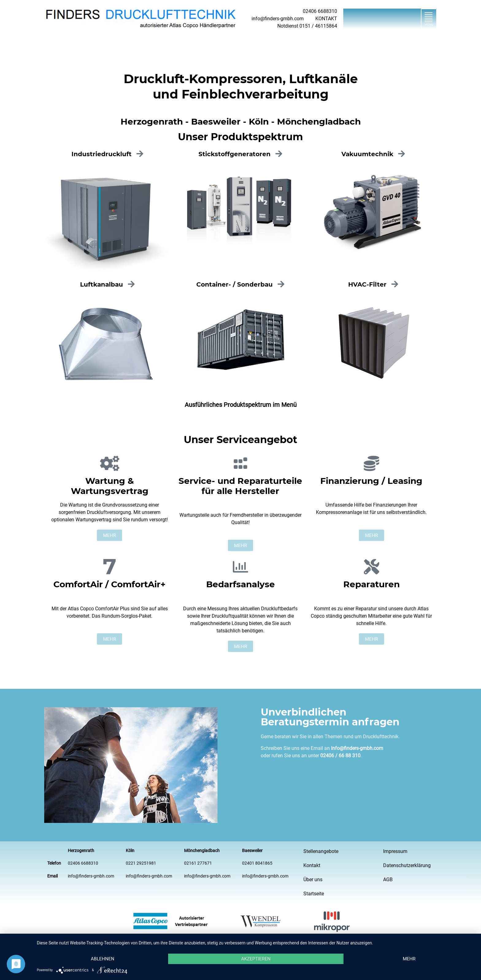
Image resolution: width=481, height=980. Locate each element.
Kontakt (312, 865)
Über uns (313, 880)
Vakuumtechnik (367, 154)
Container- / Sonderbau (235, 284)
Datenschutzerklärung (407, 865)
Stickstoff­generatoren (235, 154)
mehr (409, 959)
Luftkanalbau (102, 284)
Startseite (314, 894)
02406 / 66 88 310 (340, 756)
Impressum (395, 851)
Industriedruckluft (102, 154)
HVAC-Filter (367, 284)
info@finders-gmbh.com (357, 748)
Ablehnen (102, 959)
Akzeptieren (256, 959)
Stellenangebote (321, 851)
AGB (388, 880)
